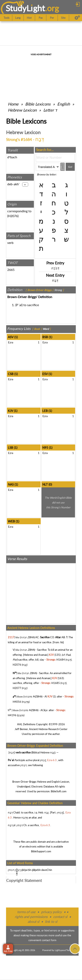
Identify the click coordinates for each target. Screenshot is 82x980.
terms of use (26, 912)
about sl (33, 921)
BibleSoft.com (59, 791)
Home (13, 104)
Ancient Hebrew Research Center (48, 729)
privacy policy (51, 912)
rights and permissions (31, 917)
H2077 (17, 688)
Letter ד (50, 110)
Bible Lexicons (38, 104)
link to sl (51, 921)
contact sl (60, 917)
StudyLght (25, 8)
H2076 (13, 216)
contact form (49, 940)
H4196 (12, 715)
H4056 (17, 702)
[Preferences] (77, 18)
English (64, 104)
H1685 (56, 683)
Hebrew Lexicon (22, 110)
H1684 (61, 660)
